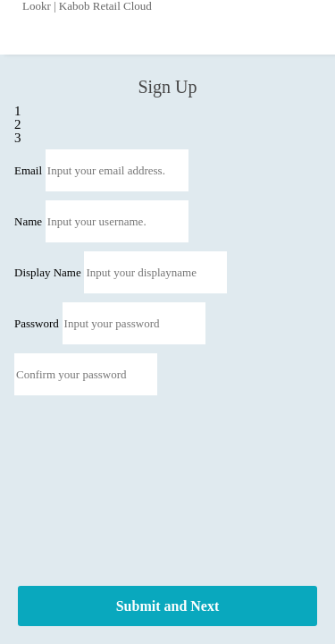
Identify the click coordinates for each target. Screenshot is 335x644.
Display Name (48, 272)
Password (37, 323)
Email (28, 170)
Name (28, 221)
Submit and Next (168, 606)
